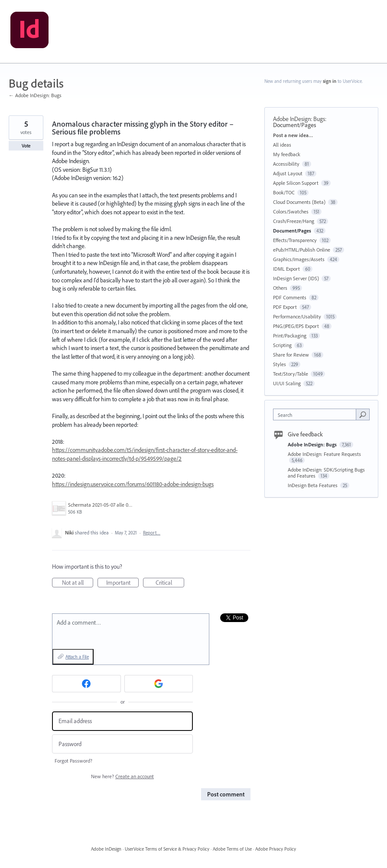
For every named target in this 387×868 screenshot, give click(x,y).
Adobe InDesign (106, 849)
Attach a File (77, 657)
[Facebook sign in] (86, 684)
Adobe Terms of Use (232, 849)
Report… (152, 533)
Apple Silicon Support (296, 183)
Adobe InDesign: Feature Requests (324, 454)
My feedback (287, 154)
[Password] (122, 744)
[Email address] (122, 721)
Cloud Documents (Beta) (299, 202)
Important (123, 583)
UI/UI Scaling (287, 383)
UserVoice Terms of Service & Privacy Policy (167, 849)
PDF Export (285, 307)
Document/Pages (294, 125)
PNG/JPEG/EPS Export (296, 326)
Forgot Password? (73, 761)
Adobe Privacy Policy (276, 849)
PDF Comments (290, 297)
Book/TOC (284, 192)
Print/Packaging (290, 336)
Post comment (226, 794)
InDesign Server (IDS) (296, 278)
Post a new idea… (293, 135)
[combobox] (316, 414)
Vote (26, 146)
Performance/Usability (297, 316)
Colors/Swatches (291, 211)
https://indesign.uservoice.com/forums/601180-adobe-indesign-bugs (133, 484)
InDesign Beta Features (313, 485)
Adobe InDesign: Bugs (299, 119)
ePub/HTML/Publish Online (302, 250)
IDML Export (286, 269)
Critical (170, 583)
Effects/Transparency (295, 240)
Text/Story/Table (291, 374)
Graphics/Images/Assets (299, 259)
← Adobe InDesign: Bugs (35, 95)
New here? (122, 776)
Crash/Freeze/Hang (294, 221)
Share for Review (291, 355)
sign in (330, 81)
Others (280, 288)
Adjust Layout (288, 173)
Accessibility (286, 164)
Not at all (78, 583)
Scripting (282, 345)
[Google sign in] (159, 684)
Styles (280, 364)
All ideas (282, 145)
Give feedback (305, 434)
